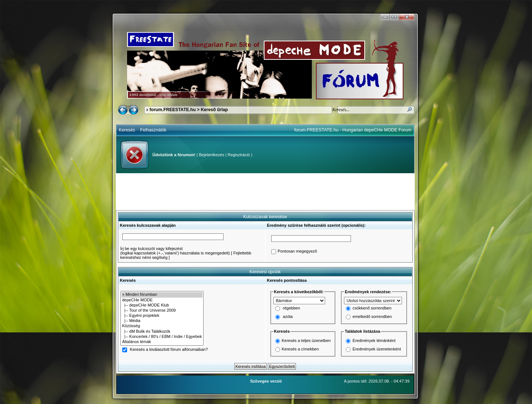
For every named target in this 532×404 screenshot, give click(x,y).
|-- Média (162, 321)
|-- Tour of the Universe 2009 (162, 311)
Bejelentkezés (212, 155)
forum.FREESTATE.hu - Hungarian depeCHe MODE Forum (353, 130)
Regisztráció (239, 155)
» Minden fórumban (162, 295)
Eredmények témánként (374, 340)
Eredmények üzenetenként (377, 349)
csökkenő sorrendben (372, 308)
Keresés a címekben (300, 349)
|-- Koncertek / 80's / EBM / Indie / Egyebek (162, 337)
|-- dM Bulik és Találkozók (162, 332)
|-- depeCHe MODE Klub (162, 305)
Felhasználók (154, 130)
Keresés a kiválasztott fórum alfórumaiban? (169, 350)
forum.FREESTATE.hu (173, 110)
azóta (288, 317)
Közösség (162, 326)
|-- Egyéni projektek (162, 316)
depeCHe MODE (162, 300)
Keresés (127, 130)
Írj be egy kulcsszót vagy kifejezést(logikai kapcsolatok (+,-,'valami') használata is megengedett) (175, 251)
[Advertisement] (265, 192)
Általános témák (162, 342)
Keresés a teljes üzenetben (306, 340)
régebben (292, 308)
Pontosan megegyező (297, 251)
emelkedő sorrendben (372, 317)
